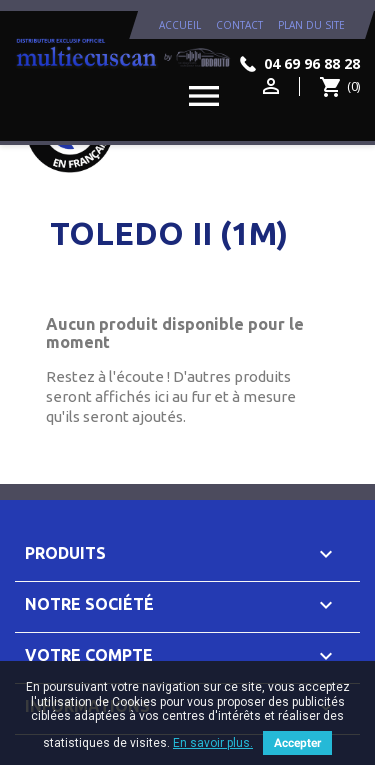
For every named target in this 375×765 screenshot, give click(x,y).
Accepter (297, 743)
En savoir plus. (213, 743)
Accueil (180, 25)
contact (239, 25)
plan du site (311, 25)
